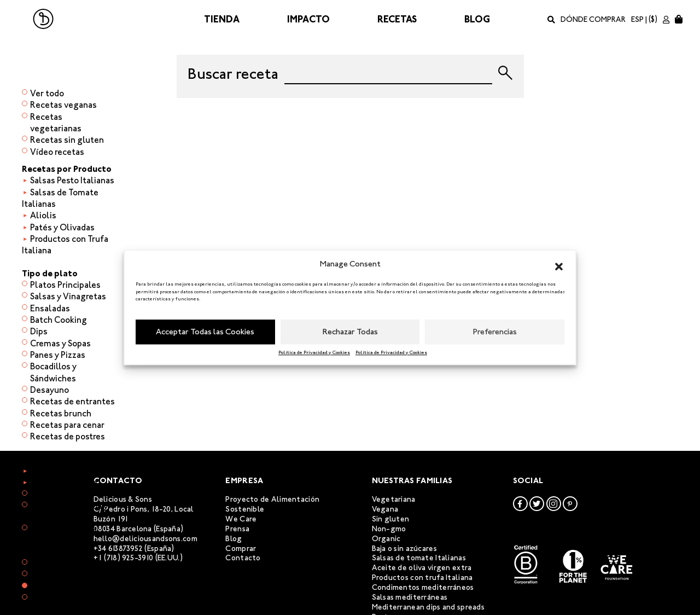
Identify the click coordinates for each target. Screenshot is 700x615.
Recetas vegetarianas (56, 123)
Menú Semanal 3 (62, 587)
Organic (386, 539)
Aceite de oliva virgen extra (422, 568)
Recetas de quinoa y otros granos (69, 512)
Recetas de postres (68, 436)
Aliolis (43, 215)
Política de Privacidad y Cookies (314, 352)
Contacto (243, 558)
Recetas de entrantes (72, 401)
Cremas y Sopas (60, 343)
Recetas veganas (63, 105)
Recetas (397, 19)
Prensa (237, 529)
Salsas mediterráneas (410, 597)
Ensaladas (50, 308)
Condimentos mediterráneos (423, 587)
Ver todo (47, 93)
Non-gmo (389, 529)
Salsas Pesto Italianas (72, 180)
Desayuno (49, 390)
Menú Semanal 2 (62, 575)
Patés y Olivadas (62, 227)
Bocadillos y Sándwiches (53, 372)
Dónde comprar (593, 19)
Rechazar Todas (350, 332)
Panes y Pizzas (58, 355)
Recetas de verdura (68, 471)
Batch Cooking (59, 320)
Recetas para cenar (67, 425)
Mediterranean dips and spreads (428, 607)
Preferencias (495, 332)
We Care (241, 519)
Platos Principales (65, 285)
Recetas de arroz (62, 494)
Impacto (308, 19)
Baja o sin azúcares (404, 549)
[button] (559, 264)
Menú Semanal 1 (62, 563)
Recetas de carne (64, 482)
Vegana (385, 509)
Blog (477, 19)
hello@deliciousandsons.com (145, 539)
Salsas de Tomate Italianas (60, 198)
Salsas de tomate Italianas (419, 558)
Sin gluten (391, 519)
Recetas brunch (61, 413)
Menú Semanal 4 (62, 598)
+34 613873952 (118, 549)
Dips (39, 331)
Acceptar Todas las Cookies (205, 332)
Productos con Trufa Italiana (65, 245)
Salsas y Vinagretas (68, 296)
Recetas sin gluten (67, 140)
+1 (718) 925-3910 (124, 558)
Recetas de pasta (63, 529)
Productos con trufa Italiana (422, 578)
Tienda (222, 19)
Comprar (241, 549)
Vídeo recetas (57, 152)
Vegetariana (394, 499)
